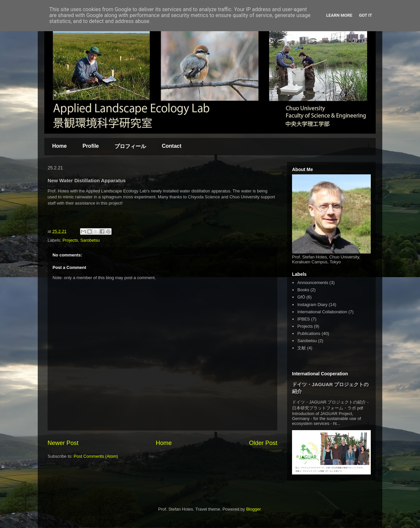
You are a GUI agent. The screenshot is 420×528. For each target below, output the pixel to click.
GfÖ (301, 297)
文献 (302, 348)
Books (303, 290)
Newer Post (63, 443)
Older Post (263, 443)
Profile (91, 146)
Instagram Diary (312, 305)
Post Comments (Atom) (96, 456)
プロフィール (130, 146)
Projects (70, 240)
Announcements (313, 283)
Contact (172, 146)
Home (59, 146)
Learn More (339, 15)
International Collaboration (322, 312)
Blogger (253, 509)
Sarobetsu (90, 240)
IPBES (304, 319)
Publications (309, 333)
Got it (366, 15)
